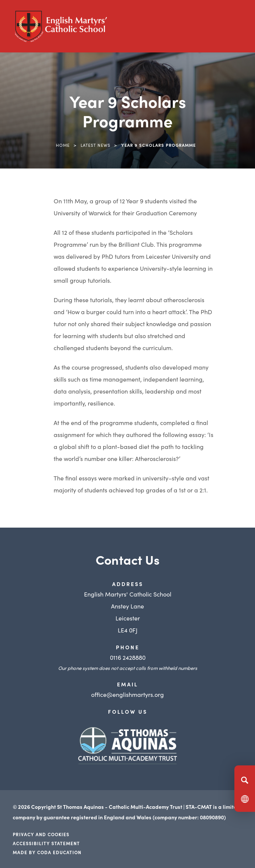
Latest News (95, 145)
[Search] (245, 780)
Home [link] (63, 145)
